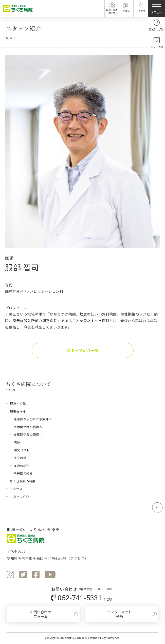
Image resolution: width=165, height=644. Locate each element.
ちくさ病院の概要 (23, 481)
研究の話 (20, 458)
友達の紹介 (22, 466)
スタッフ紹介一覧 (83, 350)
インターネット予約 (119, 614)
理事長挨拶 (18, 411)
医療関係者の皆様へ (28, 427)
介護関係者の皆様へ (28, 434)
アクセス (16, 489)
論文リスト (22, 450)
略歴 (17, 442)
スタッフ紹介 (20, 497)
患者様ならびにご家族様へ (33, 419)
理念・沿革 (18, 403)
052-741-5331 (80, 598)
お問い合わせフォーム (41, 614)
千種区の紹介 (23, 473)
